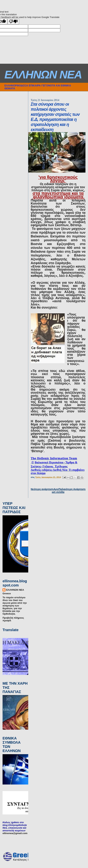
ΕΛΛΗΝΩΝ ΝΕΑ (43, 75)
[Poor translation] (13, 22)
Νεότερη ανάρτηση (42, 489)
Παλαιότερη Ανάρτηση (72, 489)
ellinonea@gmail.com (15, 833)
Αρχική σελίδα (58, 491)
